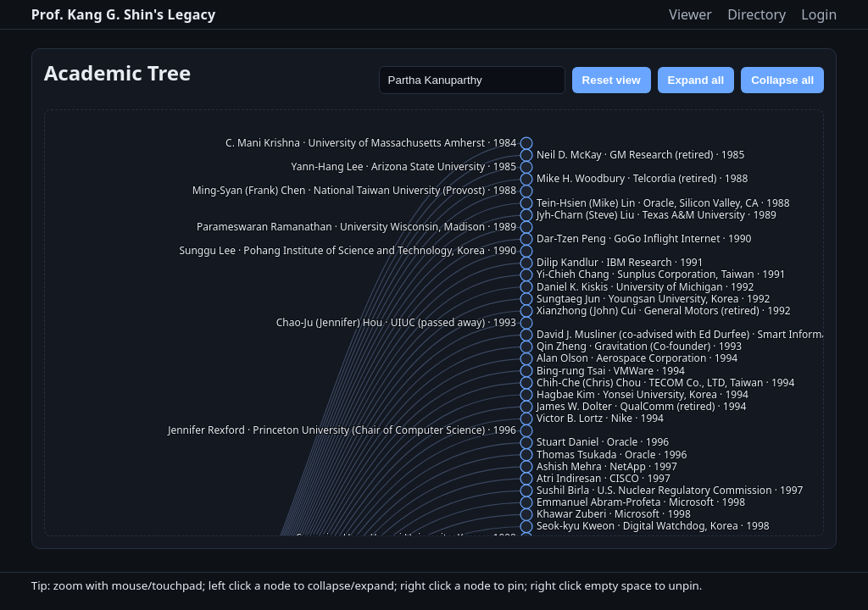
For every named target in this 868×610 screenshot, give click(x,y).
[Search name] (472, 80)
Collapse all (782, 80)
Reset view (612, 80)
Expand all (696, 80)
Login (819, 14)
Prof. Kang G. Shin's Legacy (124, 14)
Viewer (690, 14)
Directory (757, 14)
